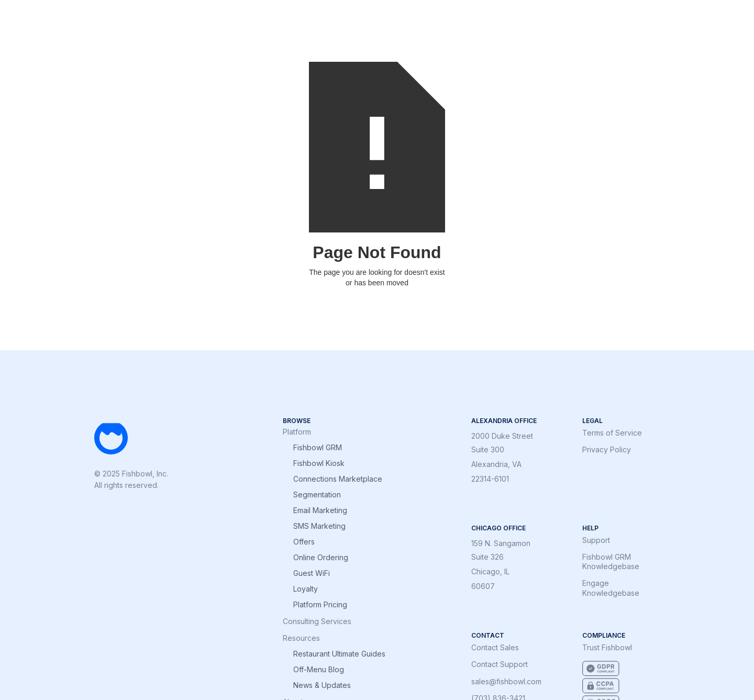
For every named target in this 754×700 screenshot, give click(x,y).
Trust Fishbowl (607, 647)
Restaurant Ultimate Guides (339, 654)
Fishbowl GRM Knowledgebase (611, 562)
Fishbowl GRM (318, 448)
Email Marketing (320, 510)
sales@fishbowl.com (506, 681)
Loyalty (306, 589)
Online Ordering (321, 558)
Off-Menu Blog (319, 670)
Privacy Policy (607, 449)
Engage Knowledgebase (611, 588)
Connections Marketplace (338, 479)
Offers (304, 542)
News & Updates (322, 685)
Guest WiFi (312, 573)
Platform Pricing (320, 605)
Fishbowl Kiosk (319, 463)
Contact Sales (495, 647)
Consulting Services (317, 621)
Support (596, 540)
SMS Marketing (319, 526)
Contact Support (500, 664)
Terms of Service (612, 433)
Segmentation (317, 495)
